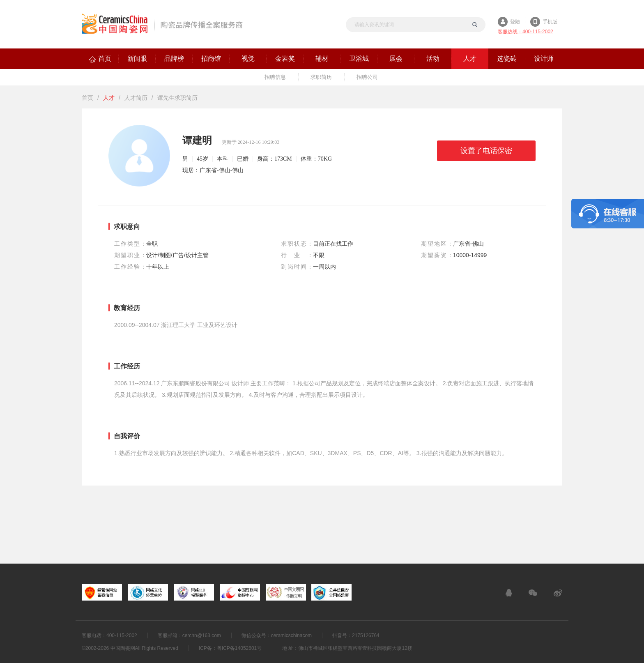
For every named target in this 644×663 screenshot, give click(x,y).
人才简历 (136, 98)
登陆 (515, 22)
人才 (109, 98)
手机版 (550, 22)
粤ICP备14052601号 (239, 648)
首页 (87, 98)
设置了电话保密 (486, 151)
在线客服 (509, 593)
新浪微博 (558, 593)
